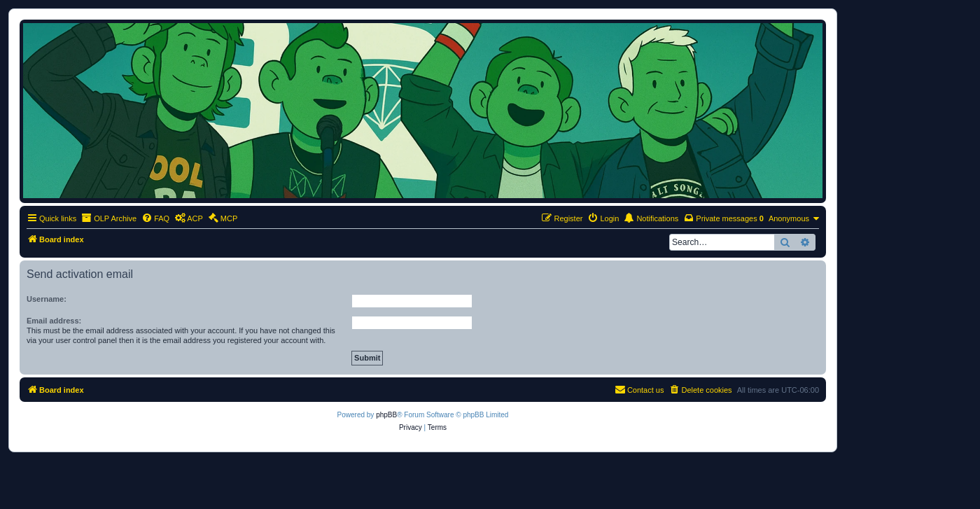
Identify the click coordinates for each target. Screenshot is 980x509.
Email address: (54, 321)
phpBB (386, 415)
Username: (47, 299)
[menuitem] (155, 218)
